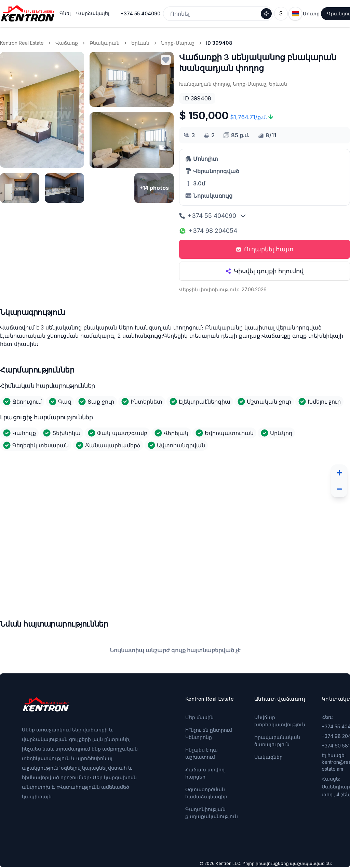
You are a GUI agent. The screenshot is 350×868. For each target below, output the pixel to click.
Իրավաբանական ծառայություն (277, 741)
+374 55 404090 (140, 13)
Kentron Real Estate (22, 43)
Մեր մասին (199, 717)
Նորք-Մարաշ (178, 43)
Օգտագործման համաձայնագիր (206, 793)
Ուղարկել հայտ (265, 249)
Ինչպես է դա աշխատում (201, 753)
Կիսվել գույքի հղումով (265, 271)
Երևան (140, 43)
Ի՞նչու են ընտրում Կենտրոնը (209, 733)
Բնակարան (105, 43)
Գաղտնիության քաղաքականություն (212, 813)
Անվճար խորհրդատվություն (280, 721)
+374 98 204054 (208, 231)
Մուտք (311, 13)
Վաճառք (67, 43)
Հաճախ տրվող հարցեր (205, 773)
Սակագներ (268, 757)
